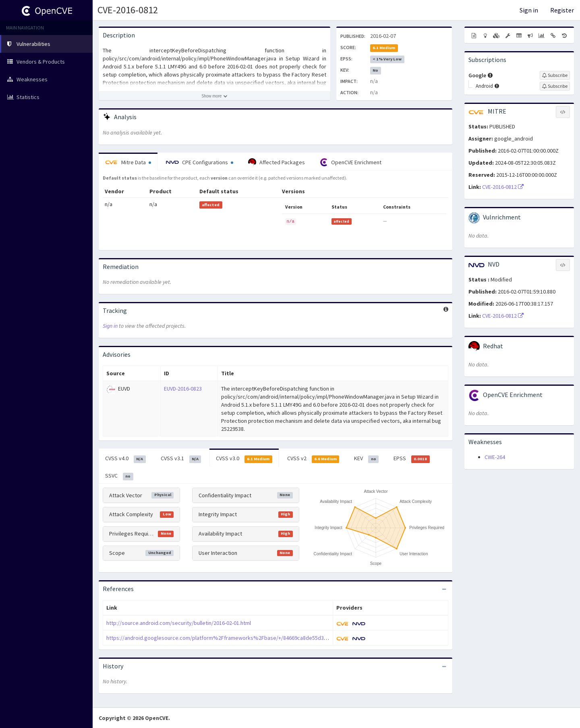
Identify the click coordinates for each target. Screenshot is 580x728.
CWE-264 (495, 457)
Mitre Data (128, 162)
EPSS (412, 459)
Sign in (529, 10)
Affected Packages (277, 162)
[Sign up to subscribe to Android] (555, 86)
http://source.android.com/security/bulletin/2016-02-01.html (179, 623)
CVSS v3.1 (181, 459)
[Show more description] (214, 96)
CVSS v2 (313, 459)
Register (562, 10)
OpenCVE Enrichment (351, 162)
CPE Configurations (200, 162)
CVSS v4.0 (125, 459)
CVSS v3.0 (244, 459)
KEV (366, 459)
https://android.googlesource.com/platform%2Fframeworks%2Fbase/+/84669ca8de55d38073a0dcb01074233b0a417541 (252, 638)
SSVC (119, 476)
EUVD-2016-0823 (183, 389)
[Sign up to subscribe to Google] (555, 75)
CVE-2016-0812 (128, 10)
